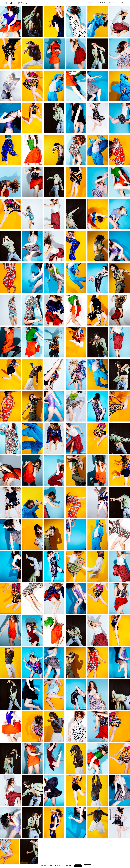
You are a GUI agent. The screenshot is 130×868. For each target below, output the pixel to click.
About (121, 3)
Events (90, 3)
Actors (112, 3)
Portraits (101, 3)
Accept (78, 866)
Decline (88, 866)
